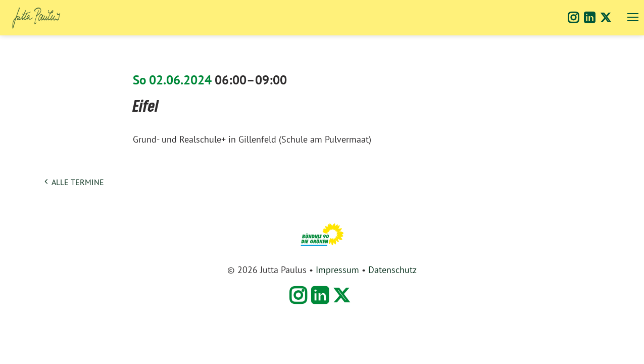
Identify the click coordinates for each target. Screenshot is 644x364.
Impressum (337, 270)
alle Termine (78, 183)
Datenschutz (392, 270)
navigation (633, 17)
